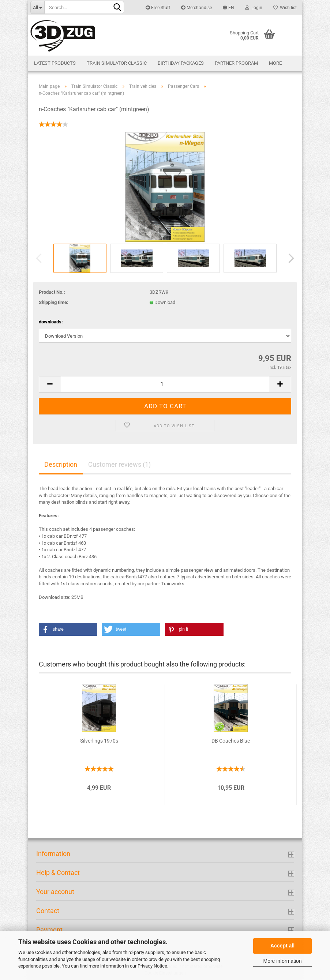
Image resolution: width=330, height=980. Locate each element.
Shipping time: (54, 302)
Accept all (282, 946)
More (275, 63)
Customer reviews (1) (119, 464)
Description (61, 464)
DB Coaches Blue (231, 741)
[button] (68, 629)
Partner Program (236, 63)
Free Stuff (158, 8)
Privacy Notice (152, 966)
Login (254, 8)
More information (282, 961)
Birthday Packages (181, 63)
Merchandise (196, 8)
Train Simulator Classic (117, 63)
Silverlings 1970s (99, 741)
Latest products (55, 63)
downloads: (51, 322)
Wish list (285, 8)
